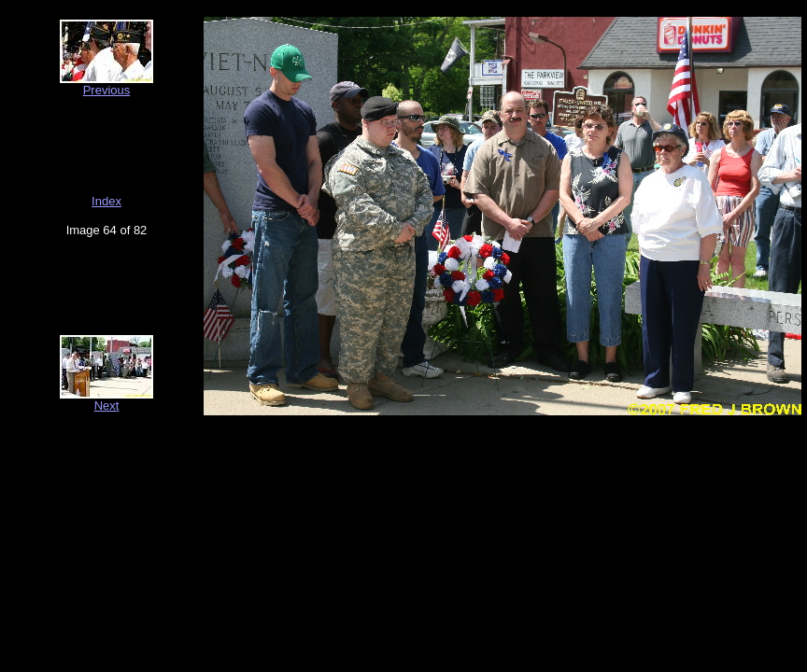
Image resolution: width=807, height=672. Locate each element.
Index (106, 201)
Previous (107, 90)
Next (107, 406)
